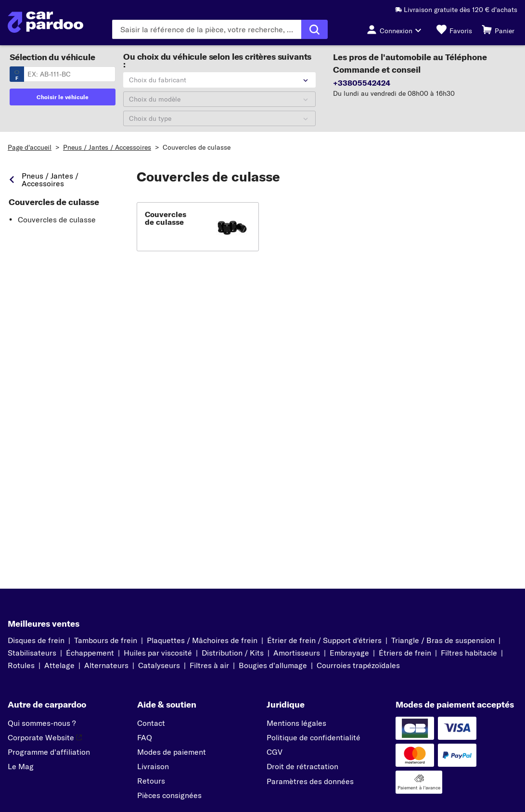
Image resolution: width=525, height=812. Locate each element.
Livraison (153, 766)
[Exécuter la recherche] (314, 29)
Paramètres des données (310, 781)
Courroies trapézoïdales (358, 665)
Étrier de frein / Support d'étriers (324, 640)
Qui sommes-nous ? (42, 723)
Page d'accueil (30, 147)
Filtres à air (209, 665)
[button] (198, 227)
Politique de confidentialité (314, 737)
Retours (151, 781)
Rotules (21, 665)
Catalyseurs (159, 665)
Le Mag (21, 766)
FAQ (145, 737)
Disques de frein (36, 640)
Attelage (59, 665)
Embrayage (349, 653)
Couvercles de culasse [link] (54, 202)
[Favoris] (454, 29)
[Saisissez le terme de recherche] (206, 29)
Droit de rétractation (302, 766)
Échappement (90, 653)
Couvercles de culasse (197, 147)
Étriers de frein (405, 653)
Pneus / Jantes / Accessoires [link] (50, 180)
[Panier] (498, 29)
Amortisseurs (297, 653)
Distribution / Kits (233, 653)
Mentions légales (296, 723)
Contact (151, 723)
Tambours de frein (106, 640)
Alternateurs (106, 665)
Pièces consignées (169, 795)
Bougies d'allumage (273, 665)
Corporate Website (45, 737)
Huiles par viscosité (158, 653)
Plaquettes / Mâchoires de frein (202, 640)
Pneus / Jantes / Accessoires (107, 147)
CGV (275, 752)
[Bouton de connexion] (397, 29)
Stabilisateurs (32, 653)
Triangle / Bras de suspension (443, 640)
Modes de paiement (172, 752)
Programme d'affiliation (49, 752)
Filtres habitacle (469, 653)
